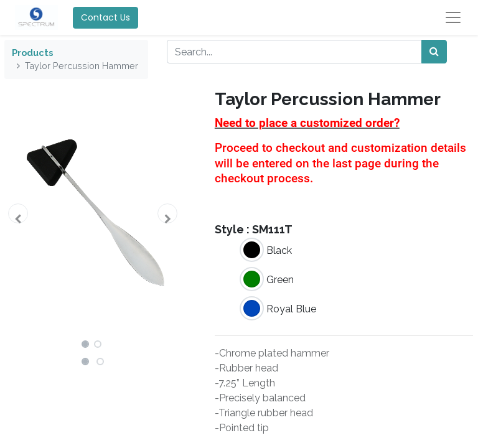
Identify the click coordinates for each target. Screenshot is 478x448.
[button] (18, 213)
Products (32, 53)
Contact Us (105, 17)
